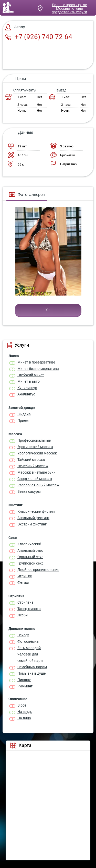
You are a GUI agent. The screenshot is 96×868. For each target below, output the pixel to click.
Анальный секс (30, 550)
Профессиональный (34, 440)
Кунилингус (27, 388)
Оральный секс (30, 557)
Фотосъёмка (28, 641)
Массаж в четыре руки (36, 472)
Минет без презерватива (38, 369)
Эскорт (23, 635)
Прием (23, 420)
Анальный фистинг (33, 518)
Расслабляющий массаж (38, 485)
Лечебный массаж (33, 466)
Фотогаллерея (27, 195)
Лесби (23, 615)
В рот (22, 705)
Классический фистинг (37, 511)
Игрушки (25, 576)
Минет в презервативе (36, 362)
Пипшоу (24, 680)
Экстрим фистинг (32, 524)
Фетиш (23, 582)
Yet (48, 310)
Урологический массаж (37, 453)
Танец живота (29, 609)
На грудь (25, 712)
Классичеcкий (29, 544)
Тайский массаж (31, 460)
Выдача (24, 414)
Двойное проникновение (38, 570)
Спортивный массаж (35, 479)
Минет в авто (29, 381)
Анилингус (26, 394)
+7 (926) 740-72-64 (39, 37)
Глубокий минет (31, 375)
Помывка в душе (31, 673)
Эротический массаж (35, 447)
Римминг (25, 686)
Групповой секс (30, 563)
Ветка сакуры (29, 491)
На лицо (24, 718)
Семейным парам (32, 667)
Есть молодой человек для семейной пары (30, 654)
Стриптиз (25, 602)
